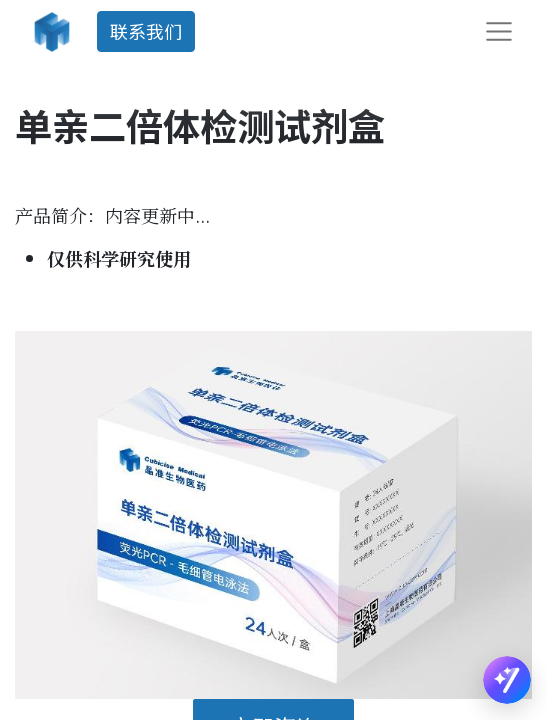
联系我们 (146, 31)
